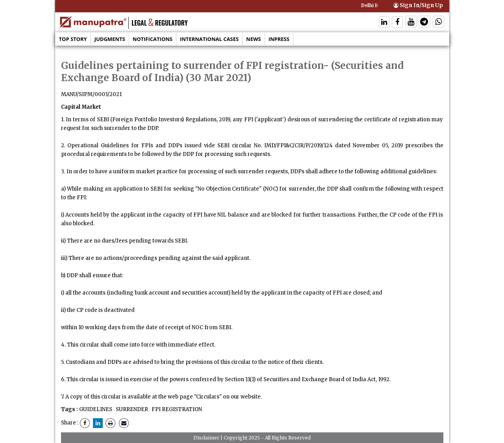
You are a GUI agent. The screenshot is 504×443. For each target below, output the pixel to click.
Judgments (110, 39)
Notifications (153, 39)
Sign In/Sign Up (418, 5)
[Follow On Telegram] (424, 23)
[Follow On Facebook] (397, 23)
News (254, 39)
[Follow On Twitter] (411, 23)
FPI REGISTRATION (176, 409)
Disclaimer (206, 438)
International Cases (209, 39)
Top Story (73, 39)
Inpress (279, 39)
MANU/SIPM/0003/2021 (91, 94)
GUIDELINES (96, 409)
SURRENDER (131, 409)
